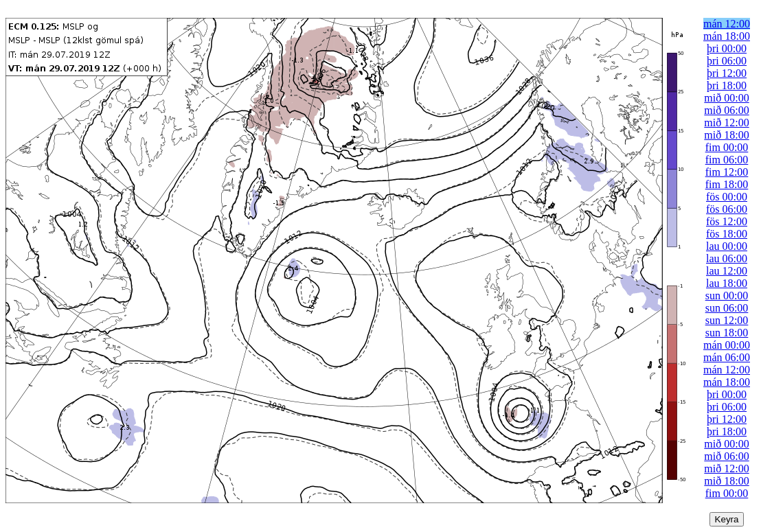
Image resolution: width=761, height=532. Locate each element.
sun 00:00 (727, 296)
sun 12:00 (727, 320)
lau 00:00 (727, 246)
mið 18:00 (726, 135)
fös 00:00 (727, 197)
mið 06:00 (726, 110)
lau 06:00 (727, 258)
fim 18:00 (727, 184)
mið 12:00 (726, 123)
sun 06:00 (727, 308)
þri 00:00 (727, 48)
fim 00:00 (727, 147)
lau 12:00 (727, 271)
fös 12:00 (727, 221)
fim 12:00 (727, 172)
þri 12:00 (727, 73)
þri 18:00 (727, 85)
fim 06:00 (727, 160)
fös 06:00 (727, 209)
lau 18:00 (727, 283)
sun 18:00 (727, 333)
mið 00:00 (726, 98)
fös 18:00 (727, 234)
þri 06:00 (727, 61)
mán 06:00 (727, 357)
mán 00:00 (727, 345)
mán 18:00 (727, 36)
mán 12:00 (727, 24)
